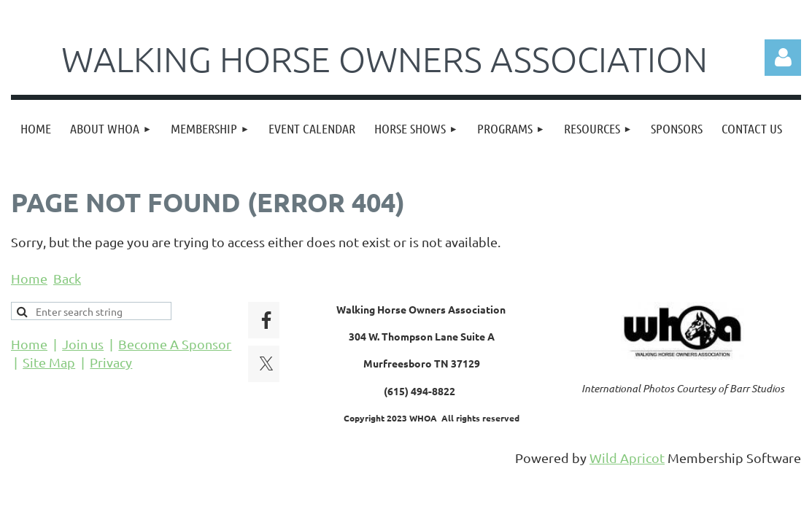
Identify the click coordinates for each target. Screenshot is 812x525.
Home (29, 278)
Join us (83, 344)
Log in (783, 58)
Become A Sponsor (175, 344)
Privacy (111, 362)
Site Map (49, 362)
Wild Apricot (627, 458)
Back (67, 278)
